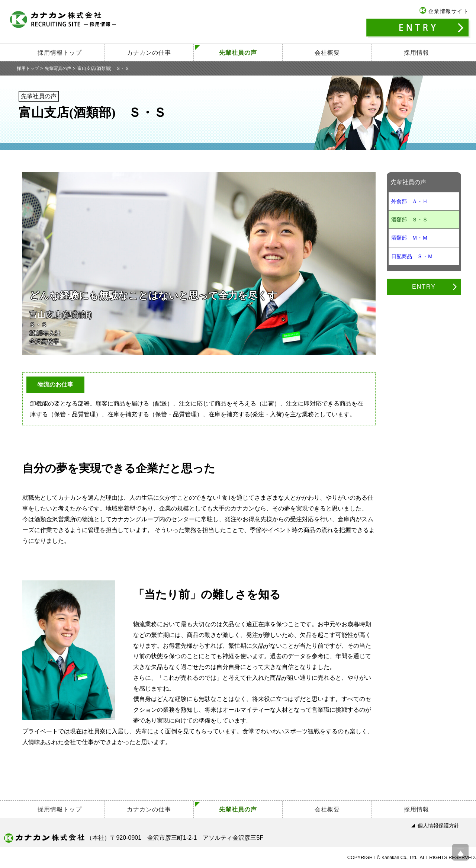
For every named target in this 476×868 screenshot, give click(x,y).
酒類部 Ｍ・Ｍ (409, 238)
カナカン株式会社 (44, 838)
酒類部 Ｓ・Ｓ (409, 220)
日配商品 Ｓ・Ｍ (412, 256)
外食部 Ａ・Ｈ (409, 201)
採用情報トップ (60, 53)
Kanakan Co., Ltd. (399, 858)
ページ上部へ (460, 852)
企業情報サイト (449, 11)
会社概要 (327, 53)
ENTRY (418, 28)
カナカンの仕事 (149, 53)
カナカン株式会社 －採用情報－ (63, 19)
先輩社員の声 (238, 53)
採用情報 (416, 53)
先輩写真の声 (58, 68)
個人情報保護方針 (438, 826)
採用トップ (28, 68)
